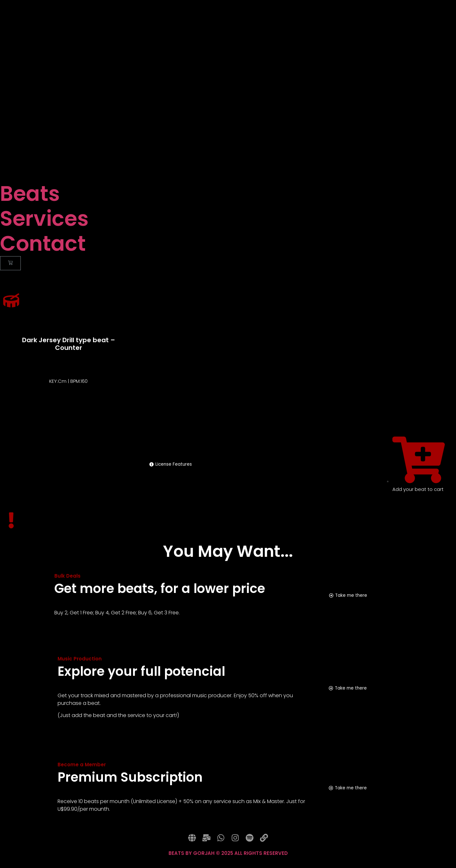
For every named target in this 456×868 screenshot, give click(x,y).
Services (44, 219)
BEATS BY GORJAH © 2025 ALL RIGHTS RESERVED (228, 859)
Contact (43, 244)
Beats (30, 194)
